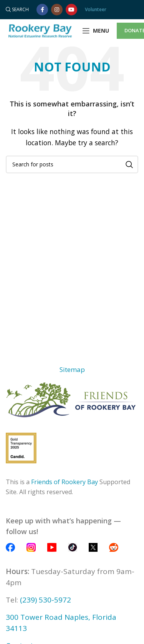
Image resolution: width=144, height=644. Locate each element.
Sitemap (72, 369)
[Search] (17, 10)
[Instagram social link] (57, 10)
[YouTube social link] (71, 10)
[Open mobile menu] (96, 31)
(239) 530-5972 (46, 600)
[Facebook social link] (42, 10)
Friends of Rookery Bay (65, 482)
